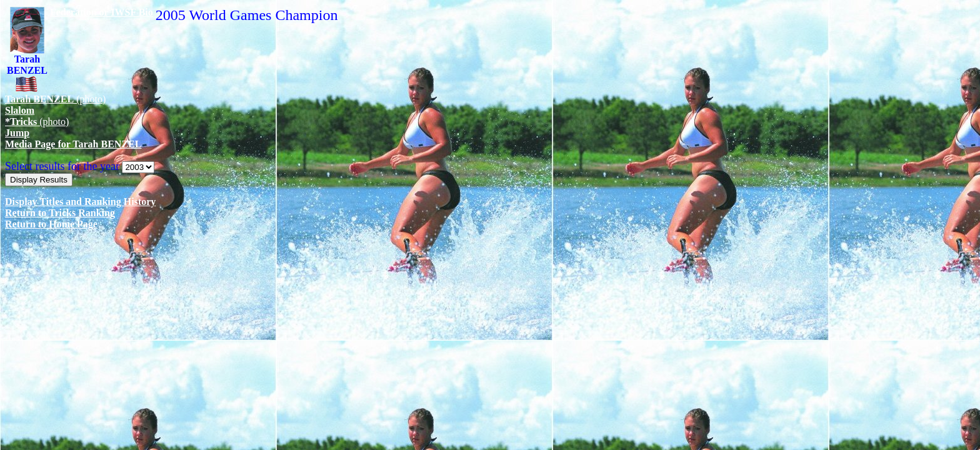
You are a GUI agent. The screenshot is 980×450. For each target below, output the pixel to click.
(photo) (55, 99)
